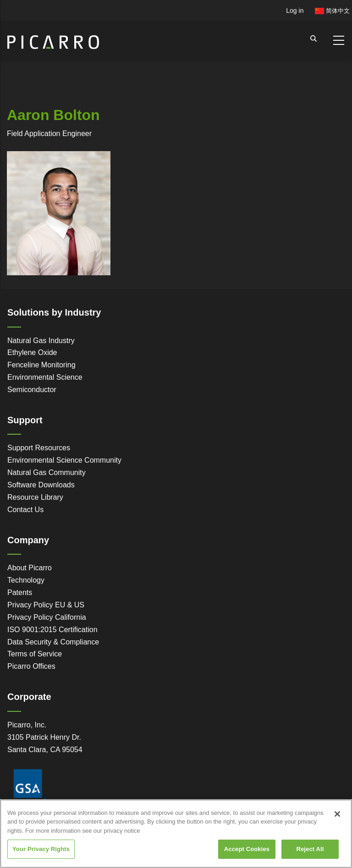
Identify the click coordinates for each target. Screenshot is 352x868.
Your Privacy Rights (41, 849)
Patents (20, 592)
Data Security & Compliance (53, 642)
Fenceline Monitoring (41, 365)
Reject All (310, 849)
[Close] (337, 814)
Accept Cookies (247, 849)
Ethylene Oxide (32, 352)
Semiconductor (32, 390)
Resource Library (35, 497)
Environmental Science (45, 377)
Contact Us (25, 510)
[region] (176, 834)
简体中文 (332, 11)
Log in (295, 11)
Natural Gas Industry (41, 341)
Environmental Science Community (64, 460)
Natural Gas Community (47, 472)
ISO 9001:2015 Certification (52, 630)
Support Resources (39, 448)
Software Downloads (41, 485)
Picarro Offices (31, 666)
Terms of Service (35, 654)
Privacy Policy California (47, 617)
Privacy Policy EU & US (46, 605)
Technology (26, 580)
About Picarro (30, 568)
